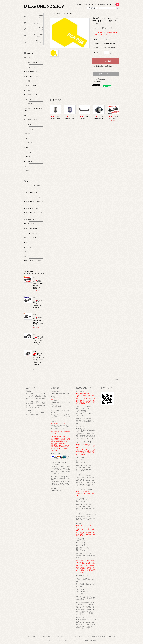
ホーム (30, 636)
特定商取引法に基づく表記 (99, 636)
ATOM (113, 636)
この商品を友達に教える (101, 79)
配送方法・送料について (84, 636)
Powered (85, 640)
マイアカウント (83, 5)
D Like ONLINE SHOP (44, 6)
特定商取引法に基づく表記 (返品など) (102, 66)
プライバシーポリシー (57, 636)
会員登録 (102, 5)
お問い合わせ (46, 636)
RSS (109, 636)
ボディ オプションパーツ (61, 14)
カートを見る (114, 5)
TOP (51, 14)
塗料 (71, 14)
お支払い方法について (70, 636)
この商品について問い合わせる (106, 74)
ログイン (93, 5)
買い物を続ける (99, 82)
